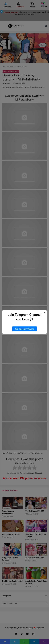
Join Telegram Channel (25, 329)
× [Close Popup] (45, 313)
